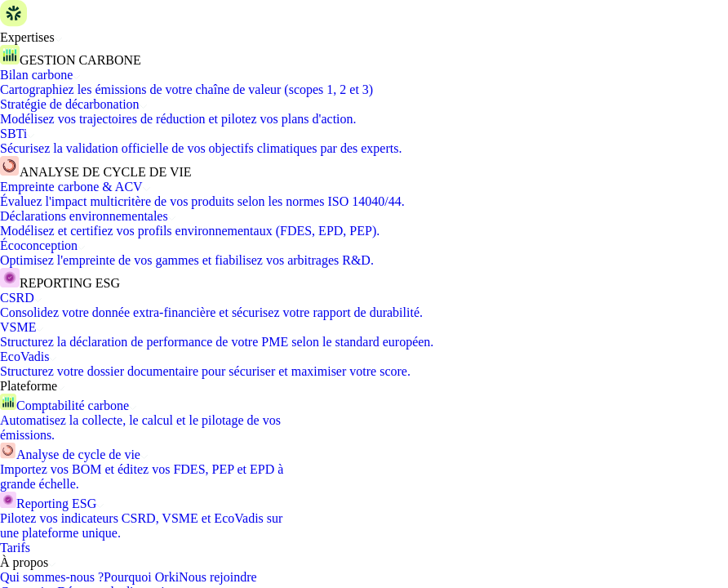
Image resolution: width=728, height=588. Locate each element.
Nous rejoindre (218, 577)
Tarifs (15, 548)
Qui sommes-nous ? (52, 577)
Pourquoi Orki (141, 577)
